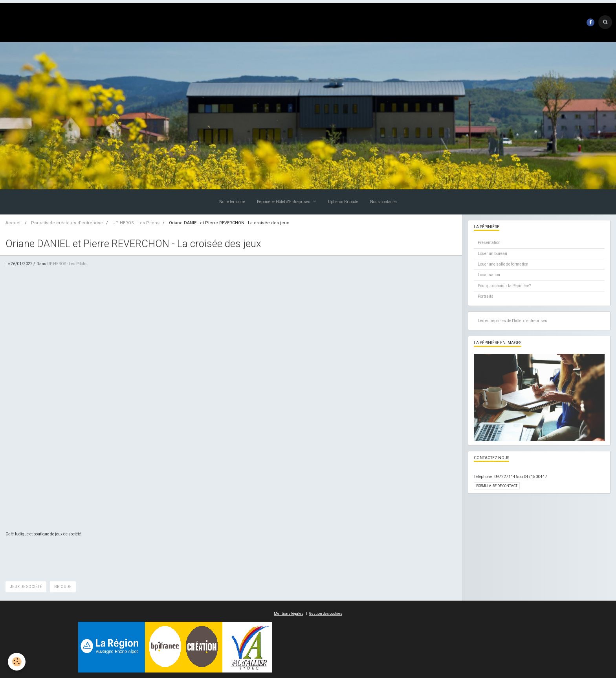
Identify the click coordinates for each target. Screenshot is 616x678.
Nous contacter (384, 202)
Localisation (489, 275)
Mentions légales (289, 614)
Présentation (489, 243)
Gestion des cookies (326, 614)
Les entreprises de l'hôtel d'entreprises (512, 321)
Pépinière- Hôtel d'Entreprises (284, 202)
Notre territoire (232, 202)
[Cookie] (17, 662)
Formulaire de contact (497, 486)
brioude (63, 587)
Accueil (14, 223)
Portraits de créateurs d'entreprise (67, 223)
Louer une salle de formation (503, 264)
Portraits (486, 296)
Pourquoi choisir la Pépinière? (504, 286)
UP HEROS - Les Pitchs (136, 223)
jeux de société (26, 587)
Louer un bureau (492, 254)
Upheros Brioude (343, 202)
